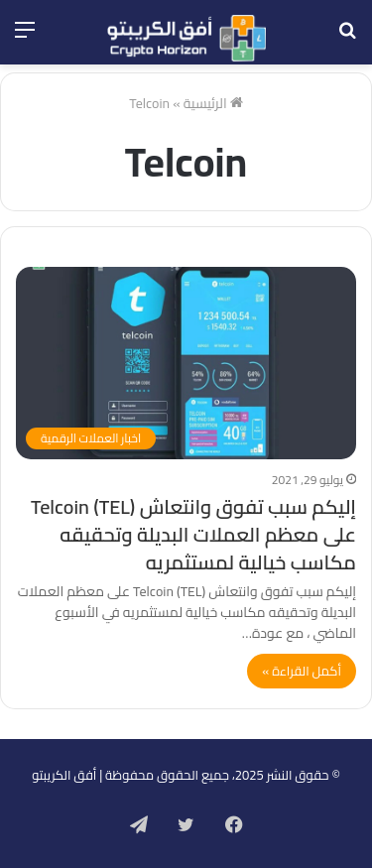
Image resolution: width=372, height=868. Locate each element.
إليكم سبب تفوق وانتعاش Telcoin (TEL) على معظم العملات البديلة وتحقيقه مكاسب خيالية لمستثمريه (193, 534)
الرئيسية (213, 103)
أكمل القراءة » (302, 671)
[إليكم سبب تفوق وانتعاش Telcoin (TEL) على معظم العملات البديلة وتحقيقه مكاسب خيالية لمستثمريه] (186, 363)
